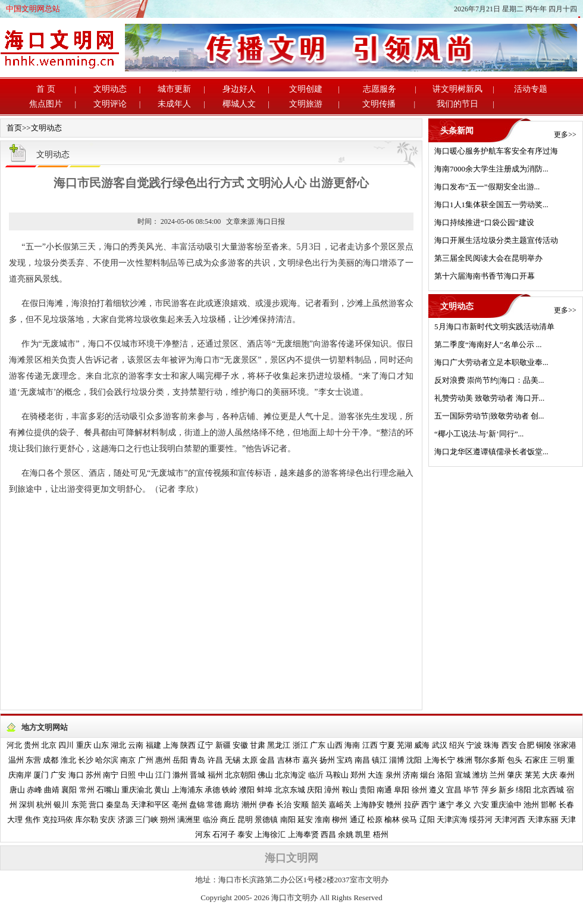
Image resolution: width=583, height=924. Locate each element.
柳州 (340, 820)
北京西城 (548, 790)
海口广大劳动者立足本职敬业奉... (491, 362)
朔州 (168, 820)
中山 (146, 775)
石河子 (224, 834)
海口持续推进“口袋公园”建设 (484, 222)
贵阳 (367, 790)
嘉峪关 (340, 805)
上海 (171, 745)
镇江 (380, 760)
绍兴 (457, 745)
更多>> (565, 135)
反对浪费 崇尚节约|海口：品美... (489, 380)
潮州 (249, 805)
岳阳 (180, 760)
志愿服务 (380, 89)
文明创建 (306, 89)
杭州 (44, 805)
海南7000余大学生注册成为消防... (491, 169)
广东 (318, 745)
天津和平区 (150, 805)
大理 (15, 820)
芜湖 (405, 745)
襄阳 (69, 790)
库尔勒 (87, 820)
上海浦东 (187, 790)
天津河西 (510, 820)
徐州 (419, 790)
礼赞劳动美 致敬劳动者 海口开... (489, 398)
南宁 (111, 775)
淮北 (68, 760)
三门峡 (147, 820)
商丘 (228, 820)
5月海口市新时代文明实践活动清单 (494, 327)
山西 (335, 745)
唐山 (17, 790)
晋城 (198, 775)
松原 (375, 820)
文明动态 (110, 89)
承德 (212, 790)
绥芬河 (481, 820)
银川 (61, 805)
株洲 (465, 760)
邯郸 (548, 805)
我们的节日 (457, 104)
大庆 (550, 775)
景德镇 (266, 820)
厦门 (41, 775)
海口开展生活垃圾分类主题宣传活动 (496, 240)
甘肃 (258, 745)
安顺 (301, 805)
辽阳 (427, 820)
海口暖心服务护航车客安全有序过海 (496, 151)
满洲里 (189, 820)
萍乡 (489, 790)
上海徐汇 (270, 834)
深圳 (27, 805)
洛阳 (445, 775)
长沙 (86, 760)
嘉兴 (310, 760)
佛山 (265, 775)
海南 (352, 745)
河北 (14, 745)
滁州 (180, 775)
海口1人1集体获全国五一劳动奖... (491, 205)
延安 (305, 820)
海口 (76, 775)
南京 (128, 760)
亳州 (180, 805)
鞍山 (350, 790)
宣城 (463, 775)
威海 (422, 745)
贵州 (32, 745)
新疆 (223, 745)
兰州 (497, 775)
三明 (557, 760)
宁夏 (387, 745)
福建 (153, 745)
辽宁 (205, 745)
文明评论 (110, 104)
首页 (14, 128)
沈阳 (414, 760)
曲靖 (52, 790)
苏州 (93, 775)
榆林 (392, 820)
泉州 (393, 775)
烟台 (428, 775)
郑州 (358, 775)
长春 (566, 805)
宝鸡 (344, 760)
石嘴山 (108, 790)
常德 (214, 805)
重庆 (84, 745)
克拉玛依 (58, 820)
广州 (146, 760)
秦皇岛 (117, 805)
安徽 (240, 745)
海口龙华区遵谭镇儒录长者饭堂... (491, 452)
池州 (531, 805)
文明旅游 (306, 104)
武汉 (440, 745)
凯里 (363, 834)
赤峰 (35, 790)
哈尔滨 (107, 760)
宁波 (474, 745)
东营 (33, 760)
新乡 (506, 790)
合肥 (526, 745)
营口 (96, 805)
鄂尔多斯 (490, 760)
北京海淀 (290, 775)
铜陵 (544, 745)
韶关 (319, 805)
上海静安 (369, 805)
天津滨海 (452, 820)
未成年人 (174, 104)
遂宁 (446, 805)
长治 (284, 805)
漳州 (332, 790)
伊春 (267, 805)
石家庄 (536, 760)
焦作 (33, 820)
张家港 (565, 745)
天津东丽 (543, 820)
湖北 (118, 745)
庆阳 (315, 790)
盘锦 (197, 805)
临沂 (316, 775)
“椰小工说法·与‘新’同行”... (479, 434)
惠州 (163, 760)
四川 (66, 745)
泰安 (245, 834)
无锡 (233, 760)
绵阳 (524, 790)
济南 (410, 775)
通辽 (358, 820)
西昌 (328, 834)
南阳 (288, 820)
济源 (126, 820)
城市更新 (174, 89)
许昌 (215, 760)
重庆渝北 (137, 790)
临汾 (211, 820)
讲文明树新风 (457, 89)
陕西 (188, 745)
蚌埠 (265, 790)
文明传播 (379, 104)
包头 (515, 760)
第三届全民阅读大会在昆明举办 (488, 258)
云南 (136, 745)
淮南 (322, 820)
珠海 (491, 745)
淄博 (397, 760)
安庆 (108, 820)
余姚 (346, 834)
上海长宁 (440, 760)
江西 (370, 745)
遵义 (437, 790)
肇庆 (515, 775)
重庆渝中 (506, 805)
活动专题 (531, 89)
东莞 (79, 805)
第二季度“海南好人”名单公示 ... (488, 344)
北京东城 (290, 790)
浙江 (300, 745)
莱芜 (532, 775)
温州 (16, 760)
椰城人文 (239, 104)
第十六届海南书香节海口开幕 (485, 276)
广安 (58, 775)
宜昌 (454, 790)
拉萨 (412, 805)
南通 (384, 790)
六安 (481, 805)
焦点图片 (46, 104)
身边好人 (239, 89)
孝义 (463, 805)
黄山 (162, 790)
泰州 (567, 775)
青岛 (198, 760)
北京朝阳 (240, 775)
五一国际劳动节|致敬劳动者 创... (489, 416)
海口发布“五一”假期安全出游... (487, 187)
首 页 (46, 89)
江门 (163, 775)
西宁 (429, 805)
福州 (215, 775)
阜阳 (402, 790)
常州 (87, 790)
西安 (509, 745)
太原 (250, 760)
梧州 (381, 834)
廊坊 (231, 805)
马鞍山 (337, 775)
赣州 (394, 805)
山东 (101, 745)
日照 (128, 775)
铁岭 (230, 790)
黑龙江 (279, 745)
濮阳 (247, 790)
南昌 (362, 760)
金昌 (267, 760)
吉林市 (289, 760)
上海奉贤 (303, 834)
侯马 (409, 820)
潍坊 (480, 775)
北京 (49, 745)
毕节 (471, 790)
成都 (51, 760)
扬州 (327, 760)
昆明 (245, 820)
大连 (375, 775)
